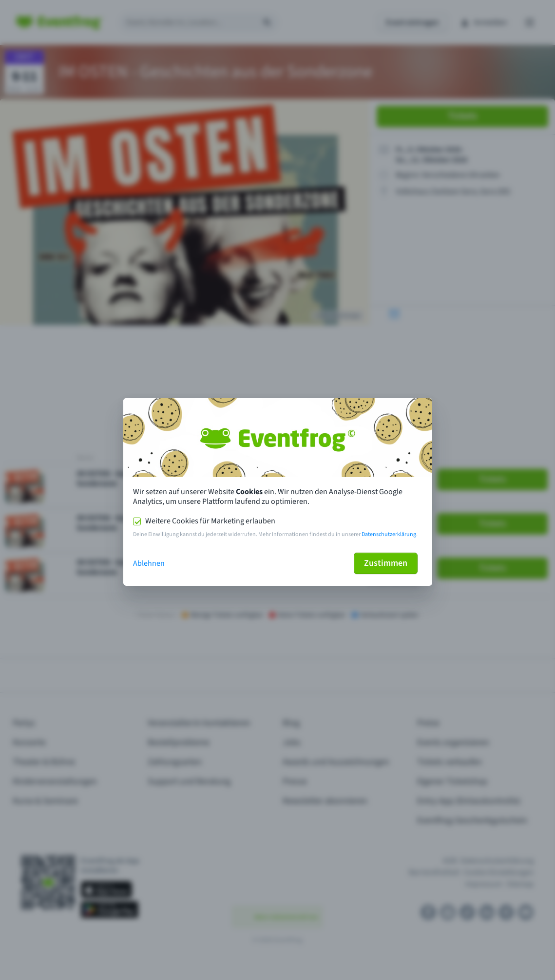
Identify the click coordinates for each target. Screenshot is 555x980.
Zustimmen (386, 563)
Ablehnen (149, 563)
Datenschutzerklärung (389, 534)
